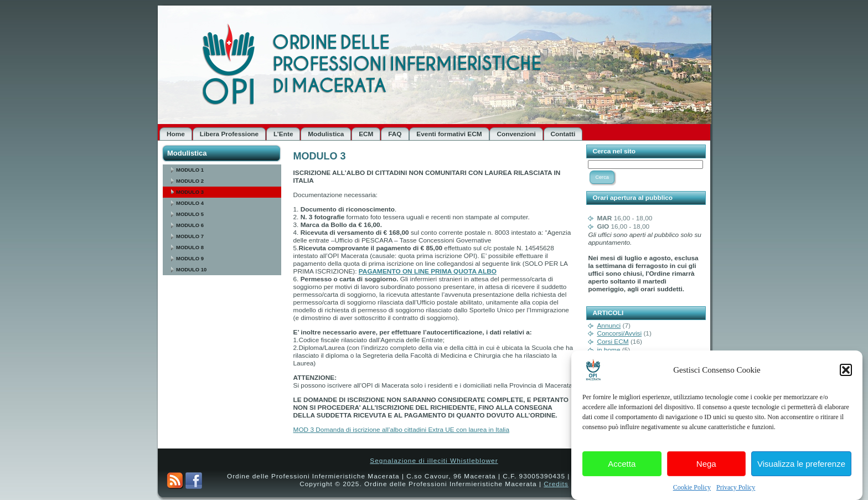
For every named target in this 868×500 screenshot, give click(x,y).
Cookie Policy (692, 490)
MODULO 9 (190, 258)
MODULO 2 (190, 181)
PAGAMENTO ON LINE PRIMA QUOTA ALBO (428, 271)
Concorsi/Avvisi (619, 333)
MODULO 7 (190, 236)
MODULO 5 (190, 214)
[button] (846, 373)
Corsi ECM (613, 342)
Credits (556, 484)
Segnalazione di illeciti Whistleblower (434, 461)
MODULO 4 (190, 203)
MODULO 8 (190, 247)
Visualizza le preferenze (801, 466)
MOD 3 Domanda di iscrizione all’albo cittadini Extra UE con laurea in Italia (402, 430)
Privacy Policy (736, 490)
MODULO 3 (190, 192)
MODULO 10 (191, 269)
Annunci (609, 326)
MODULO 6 (190, 225)
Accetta (622, 466)
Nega (706, 466)
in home (608, 350)
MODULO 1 (190, 170)
